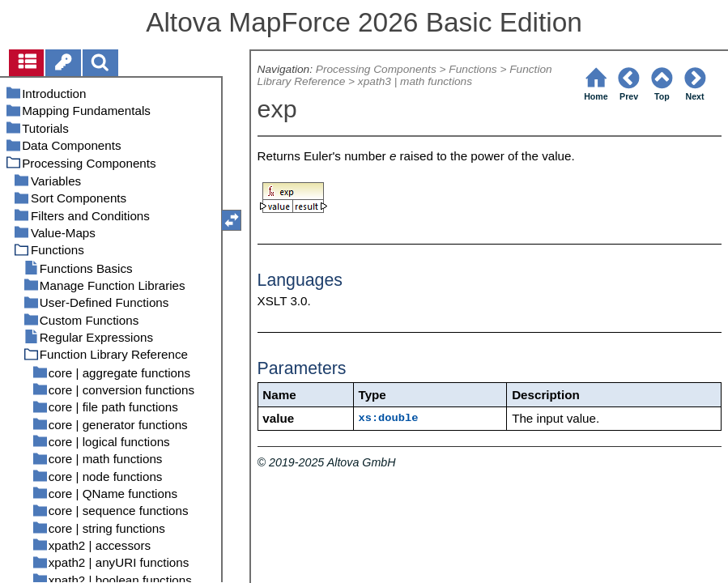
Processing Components (376, 69)
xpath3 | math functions (415, 81)
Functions (473, 69)
